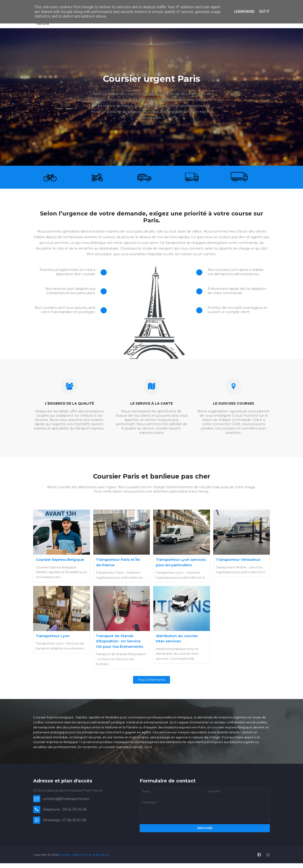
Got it (264, 12)
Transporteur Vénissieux (238, 560)
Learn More (244, 12)
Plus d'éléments (151, 680)
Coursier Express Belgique (60, 560)
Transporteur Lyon (53, 636)
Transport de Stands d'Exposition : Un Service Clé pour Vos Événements (119, 641)
